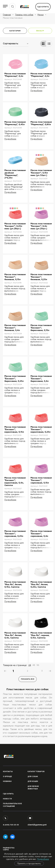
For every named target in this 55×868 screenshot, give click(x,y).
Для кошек (33, 781)
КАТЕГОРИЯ (15, 31)
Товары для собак (24, 15)
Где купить (43, 7)
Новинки (7, 781)
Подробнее (43, 859)
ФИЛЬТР (40, 31)
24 (30, 665)
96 (38, 665)
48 (34, 665)
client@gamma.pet (37, 825)
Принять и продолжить (29, 863)
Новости (7, 799)
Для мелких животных (33, 788)
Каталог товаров (36, 772)
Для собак (33, 777)
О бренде (7, 777)
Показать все (28, 679)
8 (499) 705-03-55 (11, 825)
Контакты (8, 772)
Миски (41, 15)
